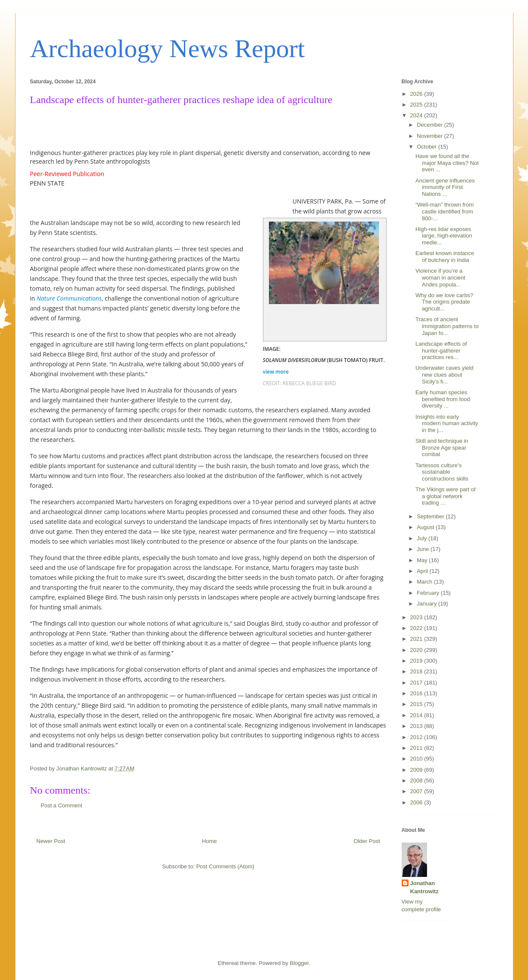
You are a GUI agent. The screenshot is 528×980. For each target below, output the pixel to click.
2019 (417, 661)
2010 (417, 759)
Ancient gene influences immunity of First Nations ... (445, 187)
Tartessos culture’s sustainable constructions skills (442, 472)
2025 (417, 105)
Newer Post (51, 841)
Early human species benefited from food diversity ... (443, 399)
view (277, 372)
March (425, 582)
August (426, 527)
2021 (417, 639)
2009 (417, 770)
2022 (417, 628)
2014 (417, 715)
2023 (417, 617)
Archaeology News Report (168, 49)
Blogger (299, 963)
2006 (417, 802)
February (429, 593)
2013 (417, 726)
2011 (417, 748)
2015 (417, 704)
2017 (417, 683)
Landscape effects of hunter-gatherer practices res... (441, 350)
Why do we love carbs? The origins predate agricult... (444, 302)
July (423, 538)
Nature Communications (69, 298)
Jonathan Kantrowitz (424, 887)
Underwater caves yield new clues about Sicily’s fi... (444, 374)
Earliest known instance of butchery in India (445, 257)
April (423, 571)
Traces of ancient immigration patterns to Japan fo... (447, 326)
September (431, 516)
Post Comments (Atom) (225, 866)
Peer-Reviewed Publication (67, 174)
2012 (417, 737)
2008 (417, 781)
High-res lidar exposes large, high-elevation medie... (444, 236)
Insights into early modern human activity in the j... (447, 423)
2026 (417, 94)
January (427, 604)
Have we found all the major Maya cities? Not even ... (447, 163)
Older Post (367, 841)
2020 (417, 650)
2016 (417, 693)
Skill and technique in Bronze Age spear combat (442, 447)
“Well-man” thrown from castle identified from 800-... (445, 211)
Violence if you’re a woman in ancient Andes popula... (440, 277)
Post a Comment (62, 805)
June (424, 549)
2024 (417, 115)
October (427, 147)
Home (209, 841)
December (430, 125)
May (423, 560)
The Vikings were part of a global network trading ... (446, 496)
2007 (417, 791)
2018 (417, 671)
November (430, 136)
